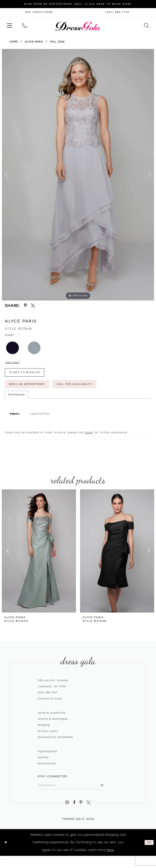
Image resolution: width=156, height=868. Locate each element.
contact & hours (50, 703)
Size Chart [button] (14, 363)
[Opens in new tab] (39, 12)
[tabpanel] (78, 175)
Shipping (44, 729)
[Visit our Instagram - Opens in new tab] (67, 809)
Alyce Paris (34, 42)
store (89, 437)
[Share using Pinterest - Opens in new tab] (25, 306)
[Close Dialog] (6, 848)
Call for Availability (89, 388)
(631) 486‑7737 (47, 697)
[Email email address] (77, 791)
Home (14, 42)
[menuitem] (9, 25)
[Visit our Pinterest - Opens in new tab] (81, 809)
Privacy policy (48, 736)
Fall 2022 (57, 42)
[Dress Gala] (78, 25)
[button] (9, 25)
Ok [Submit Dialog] (149, 848)
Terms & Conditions (51, 717)
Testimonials (47, 768)
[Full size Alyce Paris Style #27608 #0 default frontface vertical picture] (78, 175)
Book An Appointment (32, 388)
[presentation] (39, 555)
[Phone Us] (25, 25)
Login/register (48, 756)
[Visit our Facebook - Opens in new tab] (74, 809)
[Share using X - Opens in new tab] (33, 306)
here (110, 856)
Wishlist (43, 762)
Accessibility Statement (55, 742)
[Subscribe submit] (113, 791)
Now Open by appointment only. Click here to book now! (78, 4)
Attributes (17, 399)
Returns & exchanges (53, 723)
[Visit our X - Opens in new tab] (89, 809)
